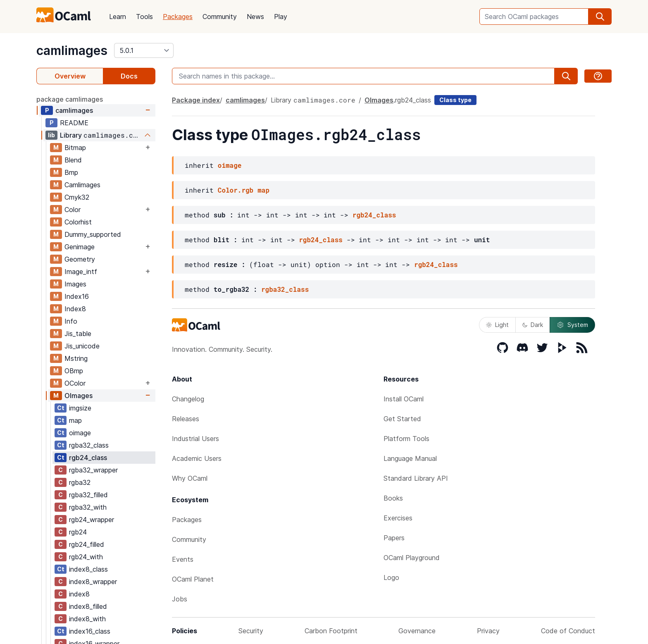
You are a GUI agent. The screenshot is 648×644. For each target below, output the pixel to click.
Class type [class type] (455, 100)
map (75, 420)
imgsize (80, 408)
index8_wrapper (93, 582)
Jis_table (78, 334)
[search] (600, 17)
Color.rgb (236, 190)
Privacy (488, 631)
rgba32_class (89, 445)
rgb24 (78, 532)
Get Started (402, 419)
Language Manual (410, 458)
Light (497, 325)
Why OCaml (190, 478)
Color (73, 210)
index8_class (88, 569)
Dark (533, 325)
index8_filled (88, 606)
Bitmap (75, 148)
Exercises (398, 518)
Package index (196, 100)
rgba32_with (88, 507)
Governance (417, 631)
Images (75, 284)
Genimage (80, 247)
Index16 (77, 296)
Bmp (71, 172)
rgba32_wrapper (93, 470)
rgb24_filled (87, 544)
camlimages (72, 50)
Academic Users (197, 458)
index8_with (87, 619)
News (255, 17)
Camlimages (82, 185)
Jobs (180, 599)
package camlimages (70, 99)
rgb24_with (86, 557)
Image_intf (81, 272)
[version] (144, 50)
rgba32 (80, 482)
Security (251, 631)
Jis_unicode (82, 346)
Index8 (75, 309)
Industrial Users (195, 439)
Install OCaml (404, 399)
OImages (79, 396)
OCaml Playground (412, 558)
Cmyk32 (77, 197)
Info (71, 321)
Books (393, 498)
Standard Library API (416, 478)
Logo (391, 577)
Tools (144, 17)
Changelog (188, 399)
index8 (79, 594)
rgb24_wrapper (92, 520)
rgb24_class (88, 458)
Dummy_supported (93, 234)
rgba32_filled (88, 495)
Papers (394, 538)
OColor (75, 383)
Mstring (76, 358)
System (572, 325)
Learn (118, 17)
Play (281, 17)
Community (220, 17)
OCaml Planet (193, 579)
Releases (186, 419)
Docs (129, 76)
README (74, 123)
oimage (80, 433)
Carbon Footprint (331, 631)
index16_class (90, 631)
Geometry (80, 259)
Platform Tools (406, 439)
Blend (73, 160)
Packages (178, 17)
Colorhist (78, 222)
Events (183, 559)
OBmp (74, 371)
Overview (70, 76)
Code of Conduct (568, 631)
